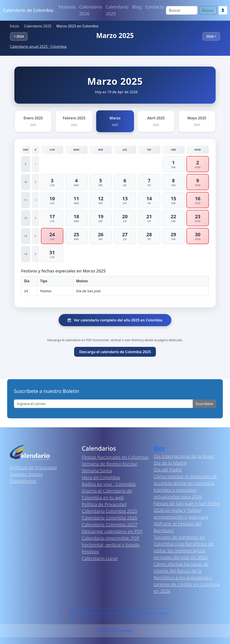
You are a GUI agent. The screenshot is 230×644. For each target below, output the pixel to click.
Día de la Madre (170, 463)
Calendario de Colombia (28, 10)
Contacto (155, 7)
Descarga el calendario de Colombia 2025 (115, 352)
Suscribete (204, 404)
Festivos (67, 7)
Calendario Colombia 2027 (109, 525)
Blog (137, 7)
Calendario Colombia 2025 (109, 511)
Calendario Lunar (100, 558)
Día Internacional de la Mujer (184, 456)
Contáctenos (23, 481)
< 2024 (19, 36)
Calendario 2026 (91, 10)
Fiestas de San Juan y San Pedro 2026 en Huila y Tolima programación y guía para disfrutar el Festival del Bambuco (187, 517)
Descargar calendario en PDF (112, 531)
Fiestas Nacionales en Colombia (115, 457)
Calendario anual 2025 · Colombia (38, 47)
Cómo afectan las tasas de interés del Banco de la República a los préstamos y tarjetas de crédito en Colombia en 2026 (187, 578)
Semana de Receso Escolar (110, 464)
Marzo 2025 (115, 35)
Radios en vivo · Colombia (109, 484)
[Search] (182, 10)
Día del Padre (168, 470)
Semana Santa (97, 471)
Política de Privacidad (104, 504)
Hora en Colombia (101, 477)
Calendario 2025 (117, 10)
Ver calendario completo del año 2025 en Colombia (115, 320)
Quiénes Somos (26, 474)
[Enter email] (103, 404)
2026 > (211, 36)
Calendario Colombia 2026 (109, 518)
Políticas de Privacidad (33, 467)
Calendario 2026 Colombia (115, 631)
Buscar (208, 10)
